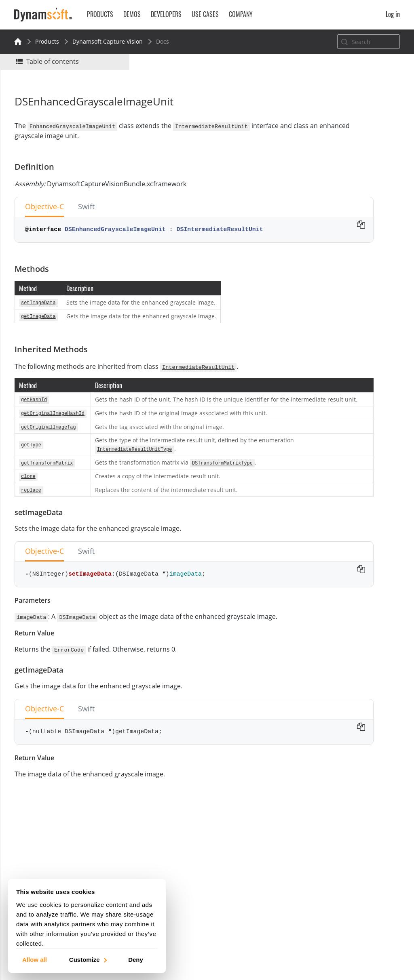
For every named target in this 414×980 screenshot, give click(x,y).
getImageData (335, 196)
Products (47, 41)
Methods (320, 163)
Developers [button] (166, 14)
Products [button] (100, 14)
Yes (311, 112)
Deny (136, 959)
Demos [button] (132, 14)
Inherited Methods (333, 174)
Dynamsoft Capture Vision (108, 41)
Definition (321, 152)
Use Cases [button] (205, 14)
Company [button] (241, 14)
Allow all (35, 959)
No (340, 112)
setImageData (335, 185)
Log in (393, 14)
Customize (88, 959)
